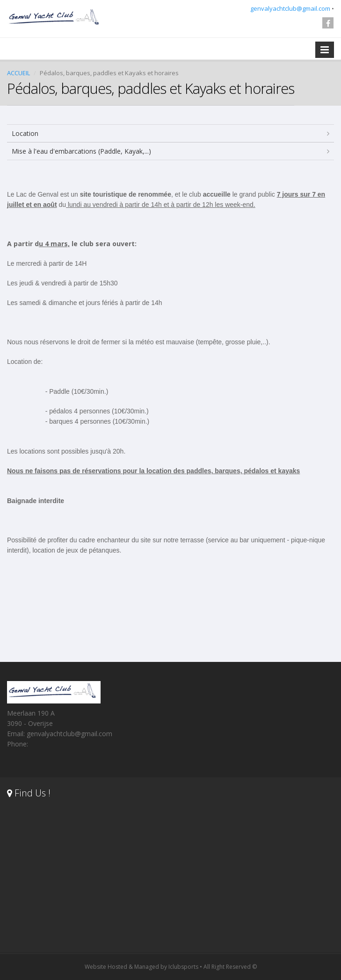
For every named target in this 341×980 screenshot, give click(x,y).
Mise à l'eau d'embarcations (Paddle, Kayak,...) (81, 151)
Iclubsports (183, 967)
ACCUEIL (18, 73)
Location (25, 133)
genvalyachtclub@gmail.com (290, 8)
